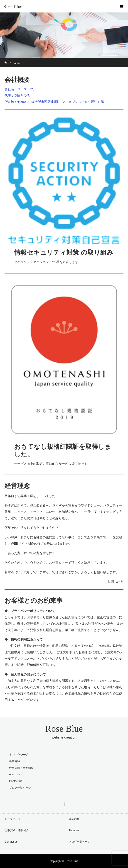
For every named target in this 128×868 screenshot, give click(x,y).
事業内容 (15, 761)
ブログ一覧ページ (20, 788)
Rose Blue (13, 6)
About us (14, 774)
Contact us (16, 781)
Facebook (64, 804)
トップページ (19, 755)
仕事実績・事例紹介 (21, 768)
